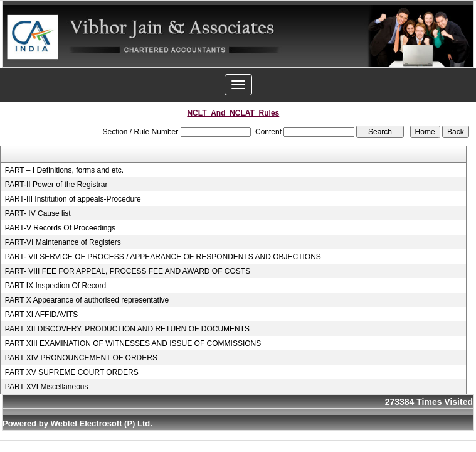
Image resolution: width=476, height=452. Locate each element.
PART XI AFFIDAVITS (41, 315)
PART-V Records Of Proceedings (60, 228)
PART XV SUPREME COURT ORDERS (72, 372)
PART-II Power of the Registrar (56, 185)
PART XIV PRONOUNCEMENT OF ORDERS (81, 358)
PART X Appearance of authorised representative (87, 300)
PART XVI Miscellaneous (47, 387)
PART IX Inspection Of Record (56, 286)
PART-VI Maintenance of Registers (63, 242)
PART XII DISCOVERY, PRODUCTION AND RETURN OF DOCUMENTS (127, 329)
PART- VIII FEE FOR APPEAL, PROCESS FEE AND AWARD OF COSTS (128, 271)
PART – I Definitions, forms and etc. (64, 170)
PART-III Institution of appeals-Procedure (73, 199)
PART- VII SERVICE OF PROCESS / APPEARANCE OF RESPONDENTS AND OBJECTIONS (163, 257)
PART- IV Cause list (38, 213)
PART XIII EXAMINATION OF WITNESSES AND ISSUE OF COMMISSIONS (133, 343)
